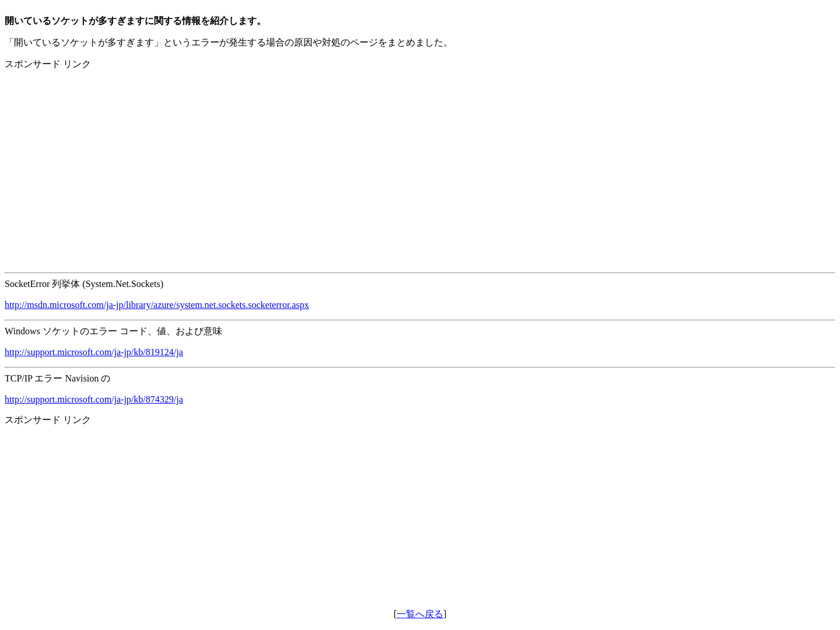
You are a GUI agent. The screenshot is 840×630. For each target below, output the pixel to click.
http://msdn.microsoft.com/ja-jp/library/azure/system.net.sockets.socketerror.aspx (157, 305)
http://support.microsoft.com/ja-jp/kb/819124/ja (94, 352)
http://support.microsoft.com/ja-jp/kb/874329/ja (94, 399)
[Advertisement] (355, 162)
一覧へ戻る (420, 614)
